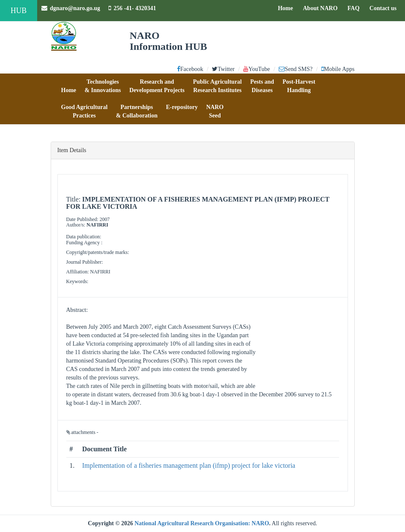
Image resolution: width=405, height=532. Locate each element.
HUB (19, 11)
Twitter (223, 69)
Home (288, 8)
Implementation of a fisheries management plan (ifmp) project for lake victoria (189, 465)
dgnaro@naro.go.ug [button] (71, 8)
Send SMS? (296, 69)
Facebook (190, 69)
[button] (69, 86)
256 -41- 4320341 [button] (132, 8)
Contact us (385, 8)
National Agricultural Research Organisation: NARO (202, 523)
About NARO (320, 8)
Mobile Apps (338, 69)
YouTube (257, 69)
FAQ (356, 8)
